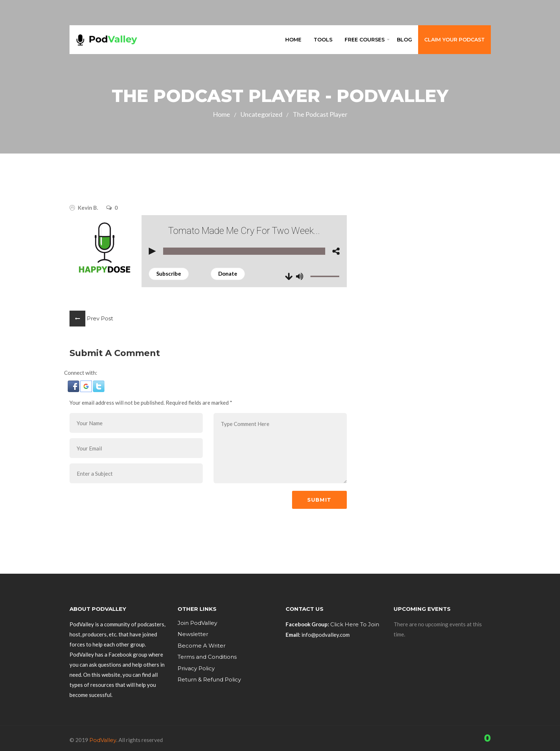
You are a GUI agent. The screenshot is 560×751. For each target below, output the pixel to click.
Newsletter (193, 634)
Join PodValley (197, 623)
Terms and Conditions (207, 657)
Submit (319, 500)
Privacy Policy (196, 668)
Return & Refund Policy (209, 679)
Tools (323, 40)
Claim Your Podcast (454, 40)
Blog (404, 40)
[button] (73, 386)
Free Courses (365, 40)
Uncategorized (261, 114)
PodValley (103, 740)
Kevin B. (88, 208)
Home (293, 40)
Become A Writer (201, 646)
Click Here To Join (355, 624)
